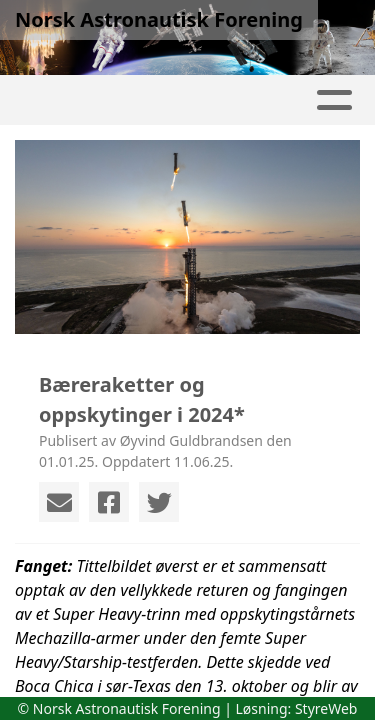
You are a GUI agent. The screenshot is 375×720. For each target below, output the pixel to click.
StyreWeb (326, 708)
